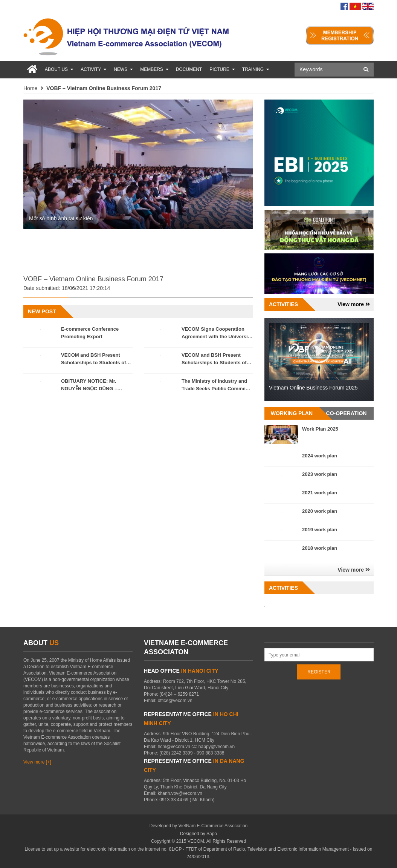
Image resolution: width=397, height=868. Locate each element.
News (123, 69)
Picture (222, 69)
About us (59, 69)
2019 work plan (320, 530)
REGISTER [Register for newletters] (319, 672)
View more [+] (37, 762)
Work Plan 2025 (320, 429)
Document (189, 69)
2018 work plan (320, 548)
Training (256, 69)
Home (30, 88)
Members (154, 69)
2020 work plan (320, 511)
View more (354, 304)
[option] (138, 164)
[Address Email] (319, 655)
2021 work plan (320, 493)
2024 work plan (320, 456)
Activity (93, 69)
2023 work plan (320, 474)
